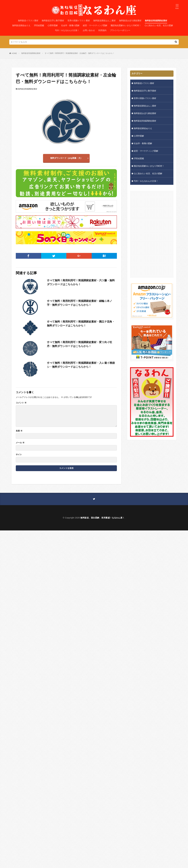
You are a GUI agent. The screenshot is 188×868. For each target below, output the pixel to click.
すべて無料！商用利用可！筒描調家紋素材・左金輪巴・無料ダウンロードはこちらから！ (80, 53)
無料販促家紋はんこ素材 (104, 21)
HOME (14, 53)
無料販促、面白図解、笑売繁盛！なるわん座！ (102, 518)
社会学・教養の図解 (70, 25)
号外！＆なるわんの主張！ (67, 30)
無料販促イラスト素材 (28, 21)
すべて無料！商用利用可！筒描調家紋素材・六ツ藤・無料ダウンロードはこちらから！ (81, 282)
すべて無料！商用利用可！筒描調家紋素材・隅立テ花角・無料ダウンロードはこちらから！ (81, 324)
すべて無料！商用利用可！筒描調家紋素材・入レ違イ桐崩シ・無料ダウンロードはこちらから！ (81, 365)
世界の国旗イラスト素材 (79, 21)
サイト (19, 454)
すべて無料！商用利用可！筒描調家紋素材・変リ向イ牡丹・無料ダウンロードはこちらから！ (80, 344)
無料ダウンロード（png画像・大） (66, 158)
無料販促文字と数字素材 (53, 21)
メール (20, 443)
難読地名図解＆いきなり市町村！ (126, 25)
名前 (19, 431)
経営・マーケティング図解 (95, 25)
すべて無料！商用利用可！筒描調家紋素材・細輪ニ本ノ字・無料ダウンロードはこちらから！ (80, 303)
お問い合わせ (89, 30)
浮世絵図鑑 (39, 25)
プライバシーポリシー (120, 30)
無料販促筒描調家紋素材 (156, 21)
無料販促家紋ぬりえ (21, 25)
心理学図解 (53, 25)
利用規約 (102, 30)
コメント (21, 403)
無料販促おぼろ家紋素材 (130, 21)
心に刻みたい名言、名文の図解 (159, 25)
